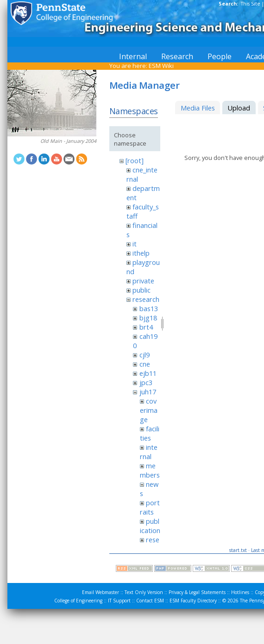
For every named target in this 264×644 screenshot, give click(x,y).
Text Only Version (144, 592)
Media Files (198, 108)
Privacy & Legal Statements (197, 592)
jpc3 (146, 382)
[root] (135, 160)
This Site (251, 4)
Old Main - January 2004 (68, 141)
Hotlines (240, 592)
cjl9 (145, 355)
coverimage (149, 410)
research (146, 299)
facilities (150, 433)
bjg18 (148, 318)
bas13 (149, 308)
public (141, 290)
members (150, 470)
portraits (150, 507)
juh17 (148, 392)
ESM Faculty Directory (193, 601)
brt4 (146, 327)
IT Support (119, 601)
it (135, 244)
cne (145, 364)
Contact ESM (150, 601)
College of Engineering (78, 601)
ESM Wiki (161, 66)
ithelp (141, 253)
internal (149, 452)
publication (150, 526)
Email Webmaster (101, 592)
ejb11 (148, 373)
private (143, 281)
